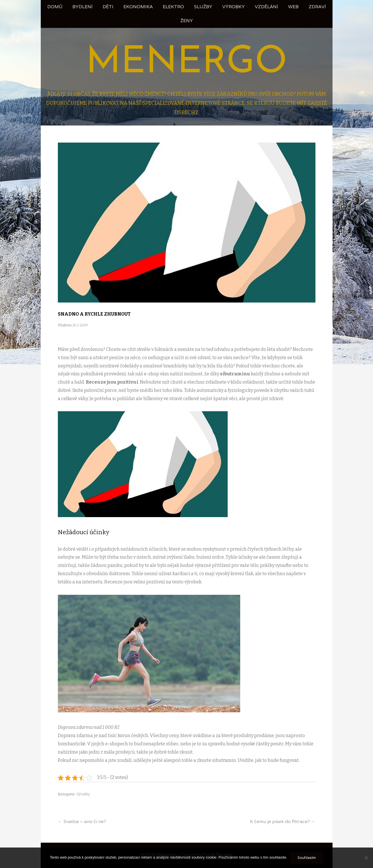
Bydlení (82, 7)
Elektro (173, 7)
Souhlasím (307, 858)
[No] (366, 858)
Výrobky (234, 7)
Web (293, 7)
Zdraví (317, 7)
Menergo (186, 63)
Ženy (187, 21)
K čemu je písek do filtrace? (283, 821)
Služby (203, 7)
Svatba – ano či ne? (82, 821)
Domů (55, 7)
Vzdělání (266, 7)
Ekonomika (138, 7)
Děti (108, 7)
